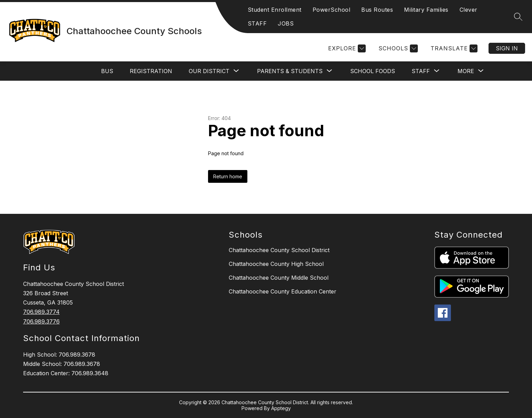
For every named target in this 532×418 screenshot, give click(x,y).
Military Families (426, 10)
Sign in (507, 48)
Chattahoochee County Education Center (283, 291)
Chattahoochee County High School (276, 264)
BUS (107, 71)
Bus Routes (377, 10)
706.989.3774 (41, 312)
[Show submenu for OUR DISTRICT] (209, 71)
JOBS (286, 23)
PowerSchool (332, 10)
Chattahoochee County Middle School (279, 278)
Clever (469, 10)
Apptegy (281, 408)
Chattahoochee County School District (279, 250)
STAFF (257, 23)
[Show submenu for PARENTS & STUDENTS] (290, 71)
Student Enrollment (275, 10)
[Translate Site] (453, 48)
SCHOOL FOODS (373, 71)
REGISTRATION (151, 71)
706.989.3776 (41, 321)
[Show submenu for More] (466, 71)
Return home (228, 176)
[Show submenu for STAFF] (421, 71)
